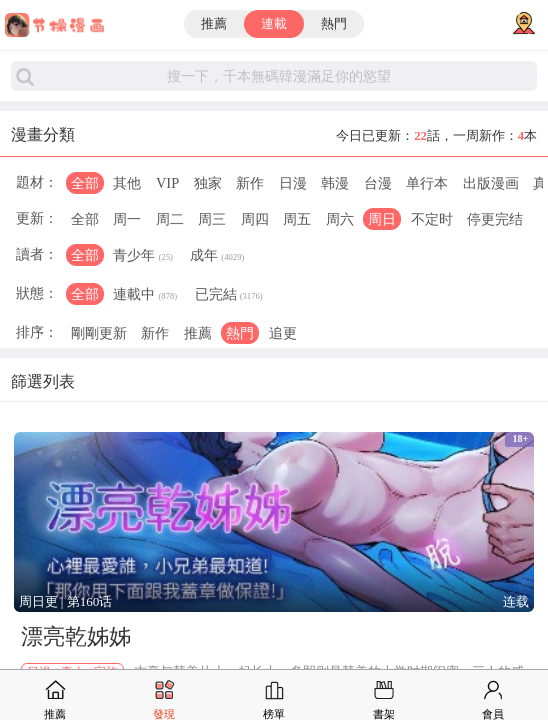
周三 (212, 219)
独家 (208, 183)
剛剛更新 (99, 333)
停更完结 (495, 219)
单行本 (427, 183)
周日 (382, 219)
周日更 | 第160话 (66, 601)
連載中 (145, 296)
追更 (283, 333)
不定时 (432, 219)
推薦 (214, 24)
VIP (167, 183)
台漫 (378, 183)
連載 (274, 24)
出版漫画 (491, 183)
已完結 (229, 296)
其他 (127, 183)
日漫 (293, 183)
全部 (85, 183)
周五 (297, 219)
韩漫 (335, 183)
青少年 (142, 257)
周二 (170, 219)
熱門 (334, 24)
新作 (250, 183)
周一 (127, 219)
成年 (217, 257)
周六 (340, 219)
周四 (255, 219)
